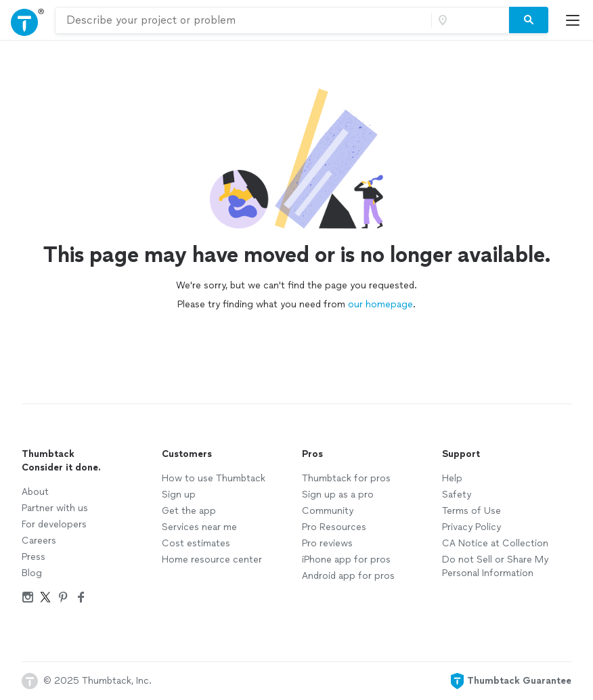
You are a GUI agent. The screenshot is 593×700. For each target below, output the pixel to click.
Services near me (199, 527)
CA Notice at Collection (495, 543)
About (35, 492)
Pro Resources (334, 527)
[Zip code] (468, 20)
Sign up (179, 495)
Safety (457, 495)
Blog (32, 573)
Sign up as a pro (338, 495)
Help (452, 478)
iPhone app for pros (346, 560)
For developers (54, 524)
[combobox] (243, 20)
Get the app (189, 511)
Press (34, 557)
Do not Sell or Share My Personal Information (495, 566)
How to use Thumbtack (214, 478)
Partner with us (55, 508)
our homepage (380, 304)
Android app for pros (348, 576)
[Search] (529, 20)
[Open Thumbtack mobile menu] (576, 20)
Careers (39, 541)
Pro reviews (327, 543)
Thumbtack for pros (346, 478)
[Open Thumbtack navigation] (27, 20)
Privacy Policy (471, 527)
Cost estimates (196, 543)
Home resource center (212, 560)
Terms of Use (471, 511)
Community (328, 511)
